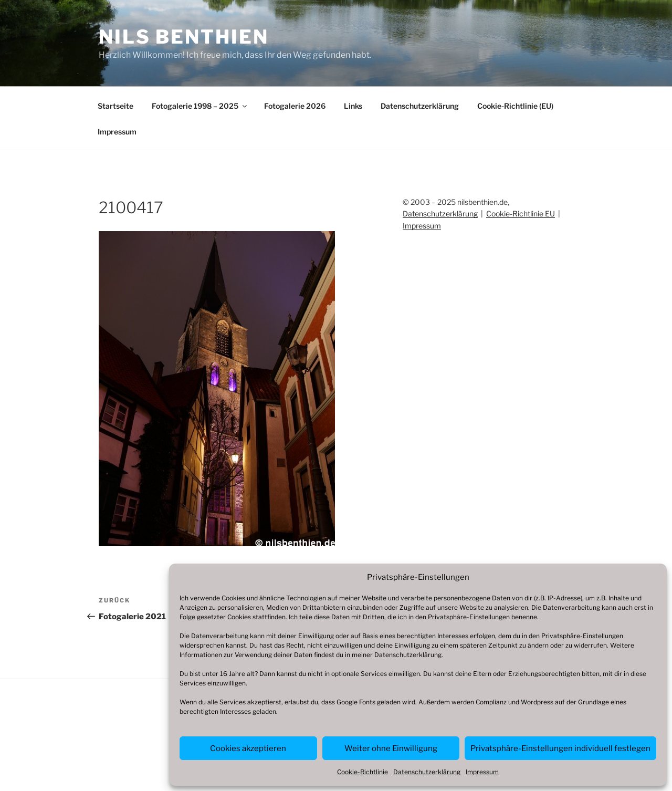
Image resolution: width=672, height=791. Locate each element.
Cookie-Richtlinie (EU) (515, 106)
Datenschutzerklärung (408, 655)
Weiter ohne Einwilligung (391, 748)
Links (353, 106)
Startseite (115, 106)
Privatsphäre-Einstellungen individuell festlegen (560, 748)
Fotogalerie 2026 (295, 106)
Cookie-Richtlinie (363, 772)
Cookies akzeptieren (248, 748)
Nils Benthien (183, 37)
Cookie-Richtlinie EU (521, 214)
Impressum (482, 772)
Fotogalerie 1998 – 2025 (200, 106)
